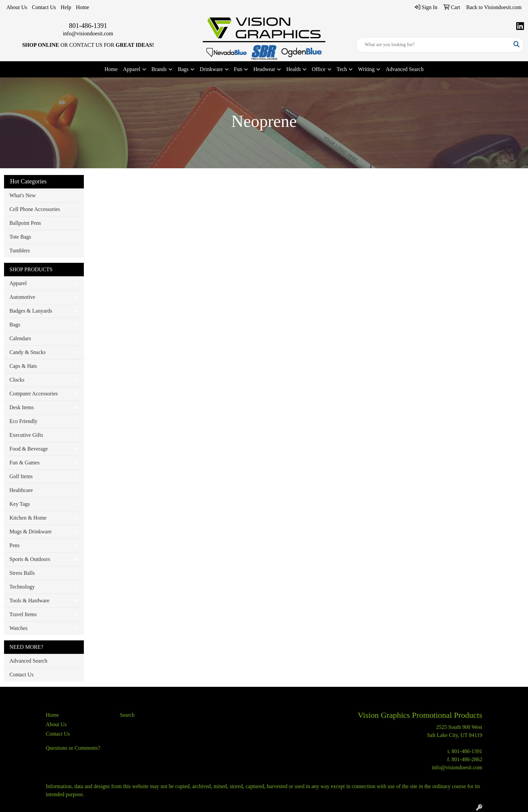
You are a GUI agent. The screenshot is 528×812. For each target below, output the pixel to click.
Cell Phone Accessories (35, 209)
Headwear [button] (264, 69)
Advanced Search (404, 69)
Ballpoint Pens (25, 223)
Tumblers (20, 251)
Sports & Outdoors (30, 559)
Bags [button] (183, 69)
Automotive (22, 297)
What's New (23, 195)
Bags (15, 325)
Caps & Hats (23, 366)
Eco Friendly (23, 421)
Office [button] (319, 69)
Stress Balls (22, 573)
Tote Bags (20, 237)
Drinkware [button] (211, 69)
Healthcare (21, 490)
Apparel (18, 283)
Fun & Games (25, 463)
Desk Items (22, 407)
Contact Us (44, 7)
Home (82, 7)
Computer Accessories (34, 394)
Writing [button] (366, 69)
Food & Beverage (29, 449)
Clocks (17, 380)
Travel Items (23, 614)
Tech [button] (342, 69)
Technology (22, 587)
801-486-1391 (88, 26)
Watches (19, 628)
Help (66, 7)
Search (127, 715)
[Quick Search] (433, 45)
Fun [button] (238, 69)
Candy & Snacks (28, 352)
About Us (17, 7)
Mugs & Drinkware (30, 532)
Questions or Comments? (73, 748)
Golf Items (21, 476)
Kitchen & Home (28, 518)
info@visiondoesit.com (88, 33)
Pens (14, 545)
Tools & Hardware (29, 601)
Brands (159, 69)
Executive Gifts (26, 435)
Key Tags (20, 504)
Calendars (20, 338)
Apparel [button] (132, 69)
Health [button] (293, 69)
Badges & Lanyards (31, 311)
